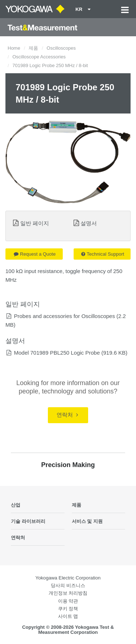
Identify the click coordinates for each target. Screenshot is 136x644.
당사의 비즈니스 (68, 585)
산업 (16, 505)
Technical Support (103, 254)
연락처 (67, 415)
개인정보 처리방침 (68, 593)
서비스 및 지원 (87, 521)
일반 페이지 (35, 223)
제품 (33, 48)
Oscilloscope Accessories (39, 57)
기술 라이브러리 (28, 521)
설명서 (89, 223)
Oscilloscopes (61, 48)
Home (14, 48)
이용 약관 (68, 601)
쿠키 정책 (68, 609)
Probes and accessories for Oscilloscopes (64, 316)
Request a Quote (35, 254)
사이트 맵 (68, 616)
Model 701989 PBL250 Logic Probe (57, 353)
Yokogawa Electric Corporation (68, 578)
